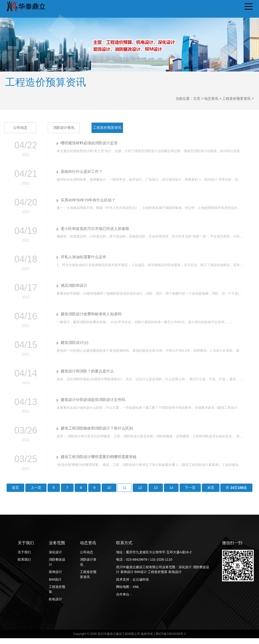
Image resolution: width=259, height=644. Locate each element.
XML (136, 593)
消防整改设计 (57, 568)
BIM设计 (55, 585)
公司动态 (21, 128)
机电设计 (55, 605)
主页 (197, 99)
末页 (211, 493)
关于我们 (24, 558)
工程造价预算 (57, 595)
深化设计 (55, 558)
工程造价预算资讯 (236, 99)
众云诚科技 (141, 585)
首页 (15, 493)
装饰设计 (55, 578)
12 (140, 493)
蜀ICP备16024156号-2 (171, 640)
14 (171, 493)
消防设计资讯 (64, 128)
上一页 (36, 493)
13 (156, 493)
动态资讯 (211, 99)
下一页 (190, 493)
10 (109, 493)
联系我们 (24, 566)
